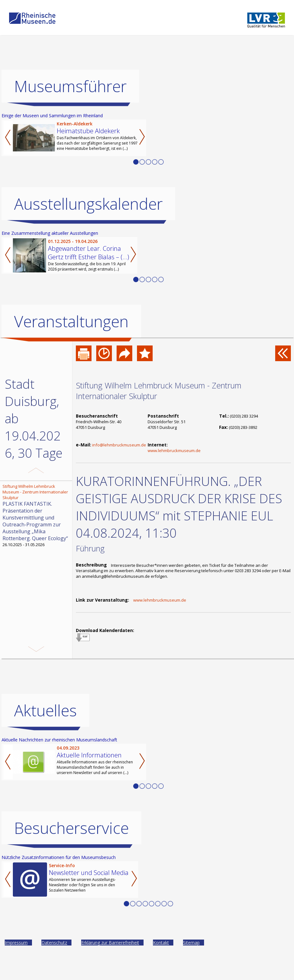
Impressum (16, 960)
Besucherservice (71, 845)
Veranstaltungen (71, 321)
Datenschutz (54, 960)
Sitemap (191, 960)
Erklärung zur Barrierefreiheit (110, 960)
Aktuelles (45, 728)
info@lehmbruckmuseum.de (119, 445)
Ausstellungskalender (88, 204)
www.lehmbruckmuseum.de (174, 450)
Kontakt (161, 960)
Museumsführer (70, 86)
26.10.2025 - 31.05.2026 (37, 515)
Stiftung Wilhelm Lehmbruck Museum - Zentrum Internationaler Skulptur (159, 391)
